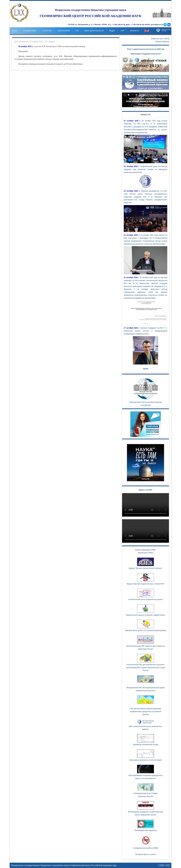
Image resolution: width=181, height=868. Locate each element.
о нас (15, 31)
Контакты (134, 31)
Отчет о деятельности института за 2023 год (146, 49)
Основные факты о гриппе (145, 854)
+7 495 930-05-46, (119, 25)
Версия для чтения (146, 553)
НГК (77, 31)
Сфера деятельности (94, 31)
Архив (145, 369)
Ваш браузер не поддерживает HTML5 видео (146, 505)
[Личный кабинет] (162, 42)
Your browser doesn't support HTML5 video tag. (146, 100)
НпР (123, 31)
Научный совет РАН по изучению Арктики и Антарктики (146, 391)
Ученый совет (30, 31)
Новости (146, 115)
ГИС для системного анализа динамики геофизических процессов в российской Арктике (145, 712)
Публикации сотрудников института (146, 54)
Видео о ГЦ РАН (146, 490)
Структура (47, 31)
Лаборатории (64, 31)
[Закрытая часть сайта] (160, 39)
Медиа (112, 31)
